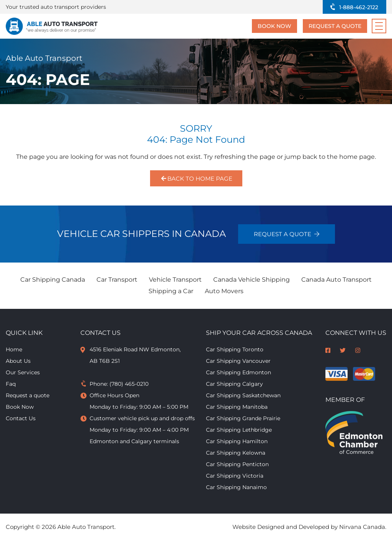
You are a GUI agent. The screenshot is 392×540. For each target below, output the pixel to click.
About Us (18, 361)
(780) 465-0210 (129, 384)
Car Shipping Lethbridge (239, 430)
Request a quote (335, 26)
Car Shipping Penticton (237, 464)
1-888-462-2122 (359, 7)
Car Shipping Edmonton (238, 372)
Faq (11, 384)
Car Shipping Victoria (235, 476)
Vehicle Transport (175, 280)
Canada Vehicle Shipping (252, 280)
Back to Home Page (196, 178)
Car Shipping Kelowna (236, 453)
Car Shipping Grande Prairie (243, 418)
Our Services (23, 372)
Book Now (274, 26)
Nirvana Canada (362, 527)
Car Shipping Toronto (235, 349)
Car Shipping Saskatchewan (243, 395)
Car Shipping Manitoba (237, 407)
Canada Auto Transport (336, 280)
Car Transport (117, 280)
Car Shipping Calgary (234, 384)
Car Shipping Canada (53, 280)
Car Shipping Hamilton (237, 441)
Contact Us (21, 418)
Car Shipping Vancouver (238, 361)
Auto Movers (224, 291)
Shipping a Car (171, 291)
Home (14, 349)
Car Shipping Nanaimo (236, 487)
